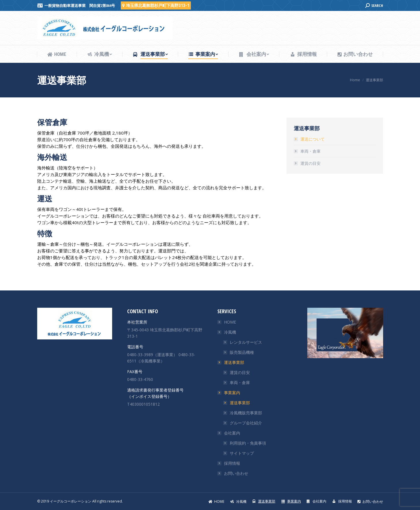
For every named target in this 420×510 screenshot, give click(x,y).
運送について (312, 139)
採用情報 (232, 463)
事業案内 (232, 393)
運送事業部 (234, 362)
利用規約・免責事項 (248, 443)
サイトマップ (242, 453)
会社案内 (232, 433)
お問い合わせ (236, 473)
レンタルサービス (246, 342)
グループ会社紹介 (246, 423)
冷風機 (230, 332)
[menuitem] (57, 54)
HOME (230, 322)
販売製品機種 (242, 352)
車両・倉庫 (310, 151)
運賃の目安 (310, 163)
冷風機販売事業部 (246, 413)
